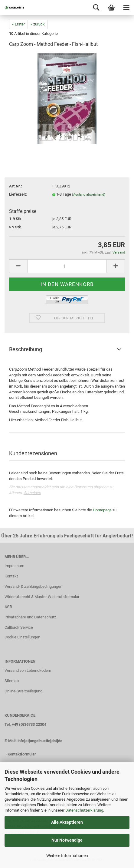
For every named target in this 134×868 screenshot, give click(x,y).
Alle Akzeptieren (67, 822)
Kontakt (11, 576)
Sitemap (12, 681)
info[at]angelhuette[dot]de (40, 741)
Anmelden (32, 493)
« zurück (38, 24)
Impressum (14, 566)
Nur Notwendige (67, 840)
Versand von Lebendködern (28, 670)
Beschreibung (26, 349)
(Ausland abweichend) (89, 195)
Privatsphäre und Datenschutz (30, 617)
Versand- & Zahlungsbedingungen (33, 586)
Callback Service (19, 627)
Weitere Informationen (67, 856)
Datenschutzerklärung (84, 810)
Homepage (102, 510)
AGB (8, 607)
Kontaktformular (22, 754)
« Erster (18, 24)
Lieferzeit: (18, 194)
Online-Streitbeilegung (23, 691)
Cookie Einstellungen (22, 637)
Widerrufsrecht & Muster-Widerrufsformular (42, 597)
